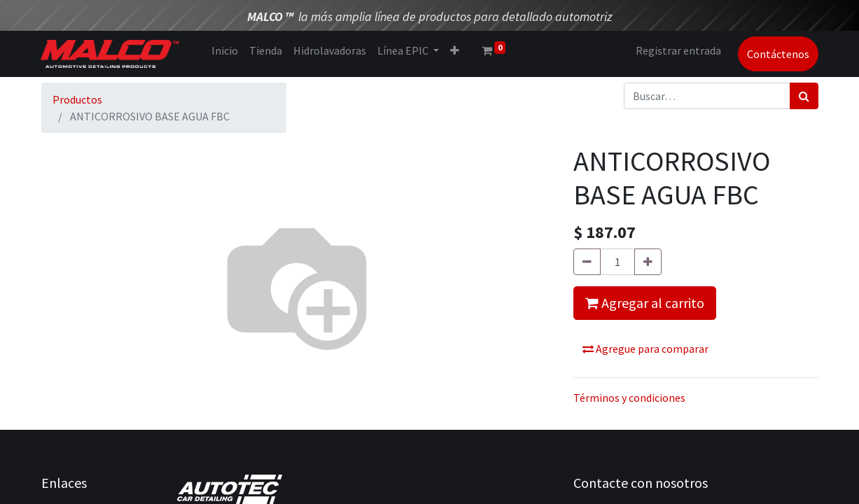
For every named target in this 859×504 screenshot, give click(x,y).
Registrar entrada (678, 50)
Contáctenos (778, 54)
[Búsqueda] (804, 96)
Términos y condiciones (629, 398)
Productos (77, 99)
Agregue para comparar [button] (645, 349)
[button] (455, 50)
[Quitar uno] (587, 262)
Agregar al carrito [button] (645, 303)
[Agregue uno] (648, 262)
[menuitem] (225, 50)
